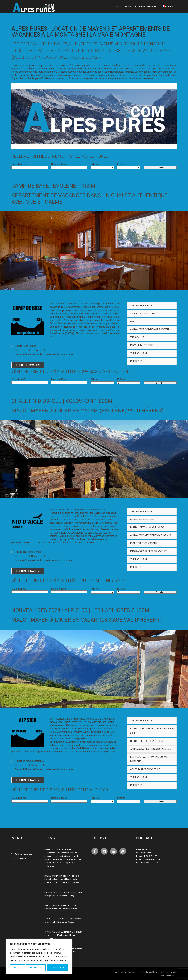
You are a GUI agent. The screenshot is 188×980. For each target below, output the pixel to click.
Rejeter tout (36, 968)
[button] (5, 459)
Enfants (121, 164)
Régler (17, 968)
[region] (39, 956)
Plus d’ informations (28, 365)
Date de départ (59, 164)
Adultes (95, 164)
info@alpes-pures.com (151, 859)
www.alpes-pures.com (153, 863)
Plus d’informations (28, 571)
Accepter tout (58, 968)
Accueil (17, 850)
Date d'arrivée (19, 164)
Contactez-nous (122, 6)
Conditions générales (146, 6)
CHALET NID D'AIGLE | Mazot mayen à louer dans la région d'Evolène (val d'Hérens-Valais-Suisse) (63, 935)
